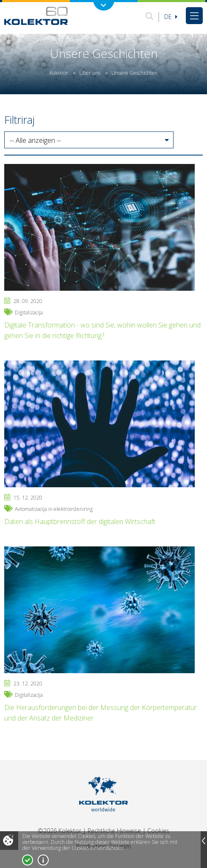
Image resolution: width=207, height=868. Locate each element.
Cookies (158, 831)
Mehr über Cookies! (43, 860)
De (171, 17)
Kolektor (59, 73)
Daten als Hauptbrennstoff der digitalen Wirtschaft (80, 521)
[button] (89, 140)
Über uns (90, 73)
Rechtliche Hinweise (114, 831)
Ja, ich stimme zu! (28, 860)
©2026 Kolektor (59, 831)
